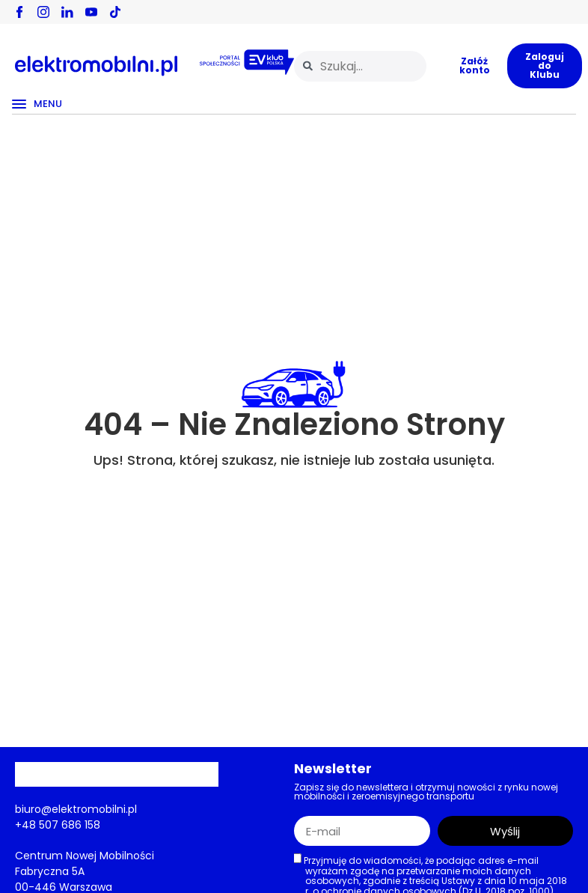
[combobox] (360, 66)
